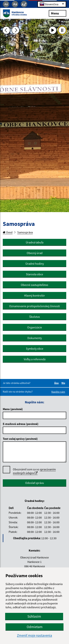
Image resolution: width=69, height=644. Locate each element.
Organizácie (35, 327)
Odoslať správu (35, 483)
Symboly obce (35, 349)
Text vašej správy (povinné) (20, 439)
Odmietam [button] (35, 627)
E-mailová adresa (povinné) (21, 424)
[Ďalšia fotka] (16, 30)
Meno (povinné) (13, 409)
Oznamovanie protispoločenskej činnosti (34, 306)
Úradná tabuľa (35, 242)
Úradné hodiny (35, 264)
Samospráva (25, 232)
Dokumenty (35, 338)
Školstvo (35, 317)
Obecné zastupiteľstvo (34, 285)
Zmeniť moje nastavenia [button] (34, 635)
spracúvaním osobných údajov (34, 471)
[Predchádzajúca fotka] (6, 30)
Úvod (8, 232)
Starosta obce (34, 274)
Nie (64, 383)
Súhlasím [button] (34, 616)
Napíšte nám (58, 392)
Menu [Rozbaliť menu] (57, 13)
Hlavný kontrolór (34, 295)
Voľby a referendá (35, 359)
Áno (57, 383)
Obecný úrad (35, 253)
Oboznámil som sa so (34, 471)
